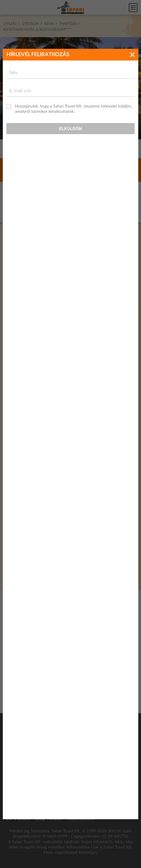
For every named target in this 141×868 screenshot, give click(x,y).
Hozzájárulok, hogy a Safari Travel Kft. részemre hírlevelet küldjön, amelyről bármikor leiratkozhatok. (74, 77)
